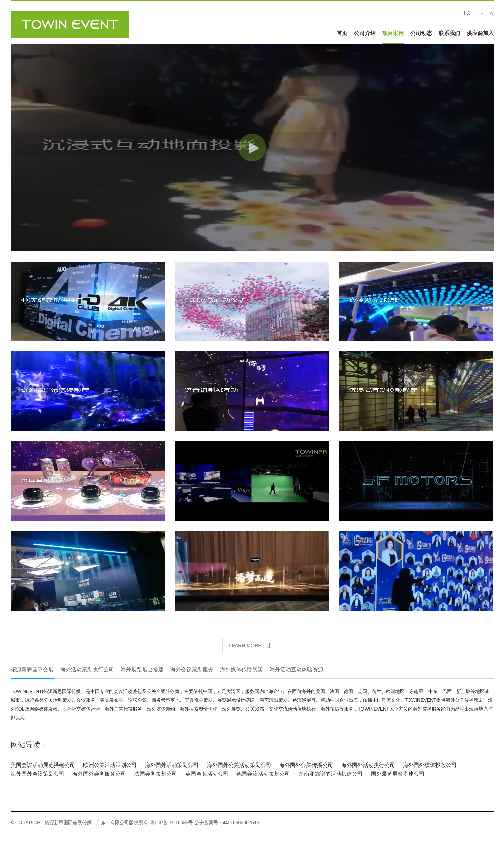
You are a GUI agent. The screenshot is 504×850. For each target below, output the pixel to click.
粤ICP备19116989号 (172, 823)
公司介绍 (365, 33)
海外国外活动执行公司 (368, 765)
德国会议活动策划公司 (263, 774)
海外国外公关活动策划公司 (239, 765)
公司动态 (421, 33)
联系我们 (449, 33)
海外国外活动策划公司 (172, 765)
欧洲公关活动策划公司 (110, 765)
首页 (342, 33)
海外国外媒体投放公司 (430, 765)
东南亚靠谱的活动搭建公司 (331, 774)
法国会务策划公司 (156, 774)
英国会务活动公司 (207, 774)
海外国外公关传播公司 (306, 765)
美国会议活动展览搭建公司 (43, 765)
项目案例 (393, 33)
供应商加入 (480, 33)
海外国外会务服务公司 (99, 774)
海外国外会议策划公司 (38, 774)
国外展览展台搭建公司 (398, 774)
